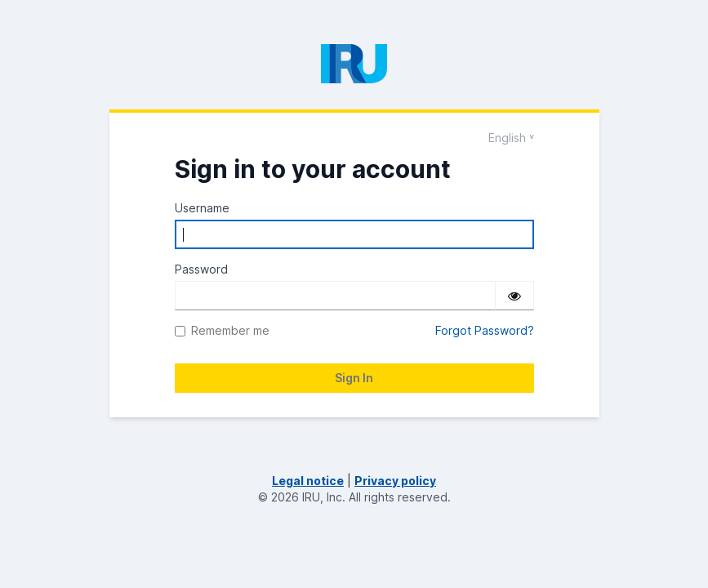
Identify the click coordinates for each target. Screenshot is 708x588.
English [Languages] (507, 138)
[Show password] (514, 296)
